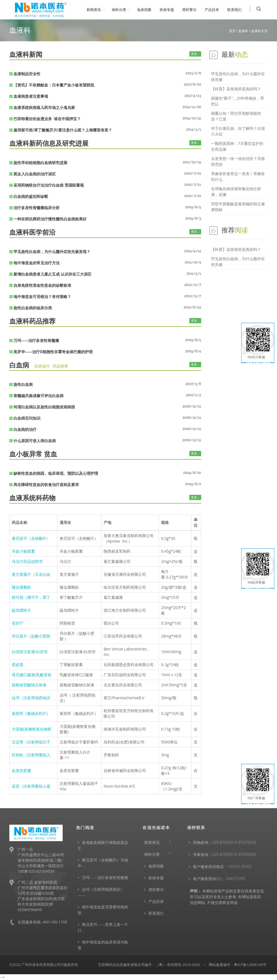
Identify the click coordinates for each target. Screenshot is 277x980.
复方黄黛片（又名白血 (31, 574)
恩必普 (18, 665)
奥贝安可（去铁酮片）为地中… (103, 863)
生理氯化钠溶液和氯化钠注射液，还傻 (236, 192)
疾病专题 (170, 10)
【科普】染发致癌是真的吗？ (236, 89)
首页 (232, 31)
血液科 (243, 31)
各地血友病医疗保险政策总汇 (103, 845)
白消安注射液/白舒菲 (30, 652)
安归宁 (18, 623)
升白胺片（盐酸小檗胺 (31, 636)
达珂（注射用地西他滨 (31, 698)
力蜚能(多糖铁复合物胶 (32, 729)
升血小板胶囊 (23, 551)
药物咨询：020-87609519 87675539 (225, 842)
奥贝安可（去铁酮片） (31, 538)
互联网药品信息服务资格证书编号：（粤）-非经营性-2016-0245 (149, 965)
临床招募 (148, 10)
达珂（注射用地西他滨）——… (101, 892)
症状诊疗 (42, 366)
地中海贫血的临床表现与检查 (103, 945)
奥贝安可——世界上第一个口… (103, 927)
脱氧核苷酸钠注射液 (29, 685)
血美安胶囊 (21, 770)
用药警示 (193, 10)
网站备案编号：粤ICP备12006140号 (238, 965)
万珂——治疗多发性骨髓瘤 (105, 877)
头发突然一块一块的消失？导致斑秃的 (238, 161)
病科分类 (123, 10)
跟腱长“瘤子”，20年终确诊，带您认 (238, 101)
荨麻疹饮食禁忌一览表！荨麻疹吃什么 (238, 176)
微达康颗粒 (21, 587)
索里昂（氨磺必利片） (31, 713)
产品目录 (215, 10)
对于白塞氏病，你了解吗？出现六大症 (238, 131)
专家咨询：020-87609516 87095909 (225, 854)
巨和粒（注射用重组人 (31, 755)
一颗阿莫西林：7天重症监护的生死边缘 (237, 146)
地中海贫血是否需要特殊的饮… (103, 910)
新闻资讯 (97, 10)
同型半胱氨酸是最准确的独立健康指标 (238, 207)
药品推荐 (60, 366)
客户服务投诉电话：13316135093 (222, 867)
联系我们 (238, 10)
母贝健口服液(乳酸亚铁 (32, 675)
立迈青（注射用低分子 (31, 742)
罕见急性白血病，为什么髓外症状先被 (238, 77)
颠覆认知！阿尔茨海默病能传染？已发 (236, 116)
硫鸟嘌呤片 (21, 610)
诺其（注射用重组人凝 (31, 786)
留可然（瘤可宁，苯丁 (31, 597)
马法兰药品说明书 (27, 561)
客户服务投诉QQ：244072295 (219, 879)
